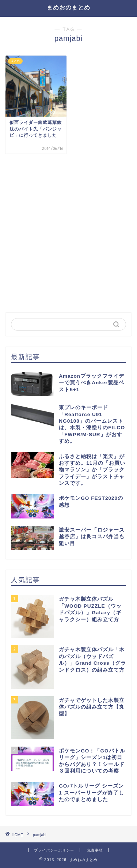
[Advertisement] (68, 233)
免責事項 (95, 850)
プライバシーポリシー (54, 850)
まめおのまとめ (68, 7)
